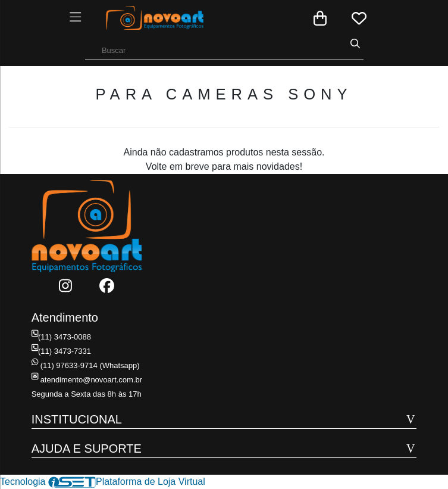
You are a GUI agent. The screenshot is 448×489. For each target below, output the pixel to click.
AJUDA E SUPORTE (87, 448)
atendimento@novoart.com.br (87, 380)
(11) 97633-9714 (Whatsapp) (86, 365)
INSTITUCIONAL (77, 419)
